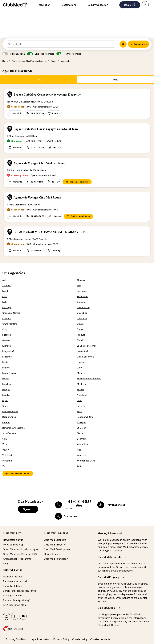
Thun (5, 444)
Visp (79, 450)
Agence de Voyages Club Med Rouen (37, 198)
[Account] (145, 5)
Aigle (5, 280)
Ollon (80, 400)
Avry (79, 286)
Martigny (81, 373)
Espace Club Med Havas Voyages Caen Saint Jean (46, 129)
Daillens (81, 329)
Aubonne (7, 286)
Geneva (6, 340)
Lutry (79, 368)
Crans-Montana (10, 324)
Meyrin (6, 379)
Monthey (7, 384)
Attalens (81, 280)
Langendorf (8, 351)
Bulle (5, 302)
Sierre (80, 433)
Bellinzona (82, 291)
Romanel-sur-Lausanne (14, 428)
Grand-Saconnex (85, 357)
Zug (4, 466)
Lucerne (81, 362)
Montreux (82, 384)
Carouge (81, 302)
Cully (5, 329)
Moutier (81, 390)
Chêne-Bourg (84, 307)
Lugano (6, 368)
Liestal (5, 362)
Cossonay (82, 318)
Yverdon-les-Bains (86, 461)
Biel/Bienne (83, 296)
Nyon (5, 400)
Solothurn (82, 439)
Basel (5, 291)
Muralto (6, 395)
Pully (79, 411)
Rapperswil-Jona (85, 417)
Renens (6, 422)
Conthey (7, 318)
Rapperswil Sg (9, 417)
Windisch (81, 455)
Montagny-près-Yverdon (89, 379)
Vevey (6, 450)
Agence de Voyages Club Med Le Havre (39, 163)
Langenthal (82, 351)
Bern (5, 296)
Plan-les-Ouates (10, 411)
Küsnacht (7, 346)
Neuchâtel (82, 395)
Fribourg (7, 335)
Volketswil (7, 455)
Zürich (80, 466)
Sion (5, 439)
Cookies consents (100, 639)
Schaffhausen (9, 433)
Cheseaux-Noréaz (11, 313)
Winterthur (7, 461)
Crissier (81, 324)
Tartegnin (82, 422)
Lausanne (7, 357)
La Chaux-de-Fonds (87, 346)
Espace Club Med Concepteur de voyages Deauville (47, 95)
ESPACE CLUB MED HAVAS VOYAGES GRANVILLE (49, 232)
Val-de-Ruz (83, 444)
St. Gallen (82, 428)
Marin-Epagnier (10, 373)
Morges (6, 390)
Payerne (81, 406)
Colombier (82, 313)
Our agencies (14, 273)
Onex (5, 406)
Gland (80, 340)
